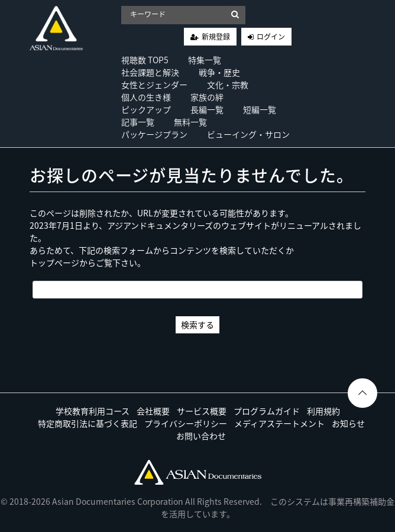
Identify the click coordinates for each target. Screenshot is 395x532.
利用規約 (323, 411)
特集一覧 (205, 60)
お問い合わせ (201, 436)
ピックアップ (146, 109)
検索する (197, 325)
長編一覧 (207, 109)
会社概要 (153, 411)
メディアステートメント (279, 423)
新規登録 (216, 37)
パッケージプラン (154, 134)
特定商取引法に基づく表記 (88, 423)
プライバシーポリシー (186, 423)
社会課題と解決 (150, 72)
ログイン (271, 37)
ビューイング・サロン (248, 134)
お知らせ (348, 423)
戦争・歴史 (219, 72)
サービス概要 (202, 411)
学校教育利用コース (93, 411)
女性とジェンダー (154, 85)
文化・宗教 (228, 85)
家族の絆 (207, 97)
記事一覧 (138, 122)
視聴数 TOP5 (145, 60)
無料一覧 (190, 122)
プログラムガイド (267, 411)
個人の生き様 (146, 97)
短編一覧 (260, 109)
